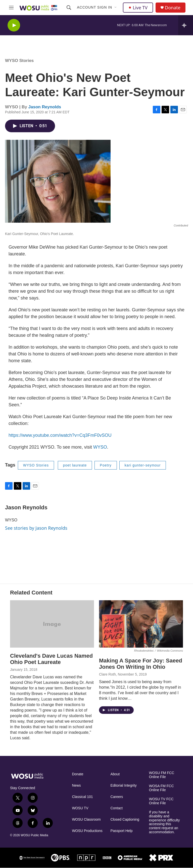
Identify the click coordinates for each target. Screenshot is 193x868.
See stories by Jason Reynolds (36, 528)
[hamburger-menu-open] (11, 8)
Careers (117, 797)
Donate (173, 8)
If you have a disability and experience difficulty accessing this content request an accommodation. (164, 822)
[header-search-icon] (69, 8)
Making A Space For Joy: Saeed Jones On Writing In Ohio (141, 664)
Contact (117, 808)
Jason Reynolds (45, 107)
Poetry (106, 465)
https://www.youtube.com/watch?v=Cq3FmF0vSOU (60, 435)
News (76, 786)
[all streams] (186, 25)
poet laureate (75, 465)
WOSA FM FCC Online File (161, 788)
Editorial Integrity (124, 786)
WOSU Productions (87, 831)
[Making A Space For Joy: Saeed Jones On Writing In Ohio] (141, 624)
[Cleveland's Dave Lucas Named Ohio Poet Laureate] (52, 624)
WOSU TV (80, 808)
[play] (14, 25)
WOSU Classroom (86, 820)
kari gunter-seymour (143, 465)
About (115, 774)
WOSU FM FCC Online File (162, 775)
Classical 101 (82, 797)
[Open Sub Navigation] (116, 8)
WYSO (100, 447)
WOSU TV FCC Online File (161, 801)
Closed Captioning (125, 820)
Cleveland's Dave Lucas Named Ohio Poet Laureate (51, 659)
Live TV (138, 8)
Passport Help (122, 831)
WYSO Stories (19, 61)
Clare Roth (107, 674)
